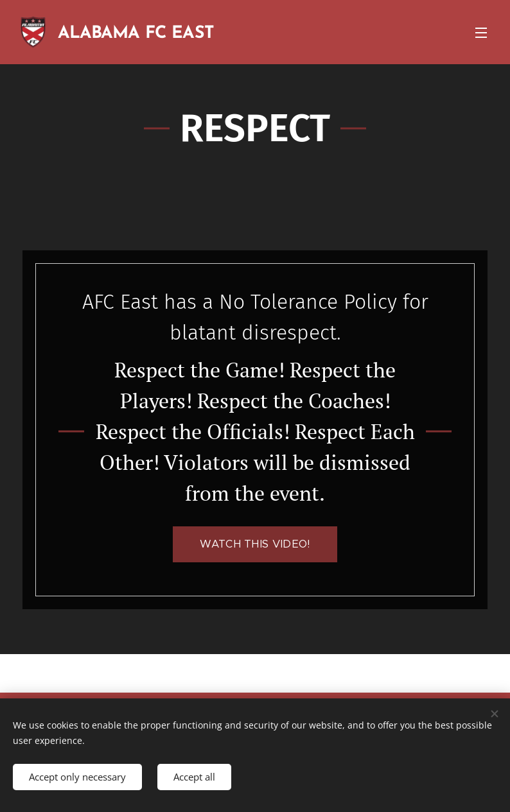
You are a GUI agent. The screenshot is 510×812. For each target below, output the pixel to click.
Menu (481, 33)
